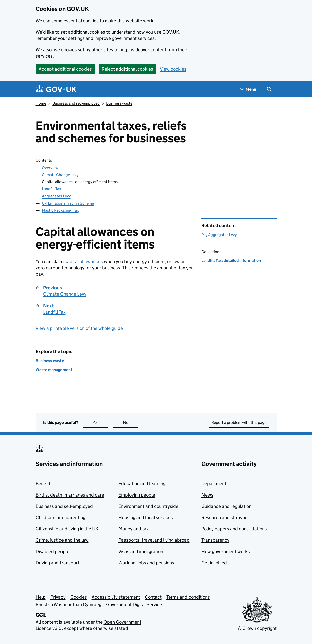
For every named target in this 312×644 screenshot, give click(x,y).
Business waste (119, 103)
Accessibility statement (116, 597)
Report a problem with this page (239, 423)
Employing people (137, 495)
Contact (153, 597)
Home (41, 103)
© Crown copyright (257, 628)
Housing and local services (146, 517)
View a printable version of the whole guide (79, 328)
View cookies (173, 69)
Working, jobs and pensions (146, 563)
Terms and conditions (188, 597)
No (131, 423)
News (207, 495)
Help (41, 597)
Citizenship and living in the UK (67, 529)
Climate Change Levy (60, 175)
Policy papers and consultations (234, 529)
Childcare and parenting (60, 517)
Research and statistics (226, 517)
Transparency (215, 540)
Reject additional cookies (127, 69)
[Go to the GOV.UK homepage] (56, 89)
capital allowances (84, 261)
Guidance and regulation (226, 506)
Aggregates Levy (56, 196)
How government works (226, 551)
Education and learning (142, 484)
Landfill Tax (51, 189)
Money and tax (134, 529)
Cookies (79, 597)
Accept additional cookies (65, 69)
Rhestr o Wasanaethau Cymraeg (69, 604)
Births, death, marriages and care (70, 495)
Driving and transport (57, 563)
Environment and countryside (148, 506)
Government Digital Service (134, 604)
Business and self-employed (76, 103)
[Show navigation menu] (248, 89)
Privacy (58, 597)
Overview (50, 168)
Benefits (44, 484)
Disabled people (52, 551)
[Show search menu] (269, 89)
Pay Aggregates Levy (219, 235)
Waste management (54, 370)
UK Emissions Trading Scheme (68, 203)
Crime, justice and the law (62, 540)
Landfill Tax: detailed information (231, 260)
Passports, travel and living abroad (154, 540)
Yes (100, 423)
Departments (215, 484)
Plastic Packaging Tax (60, 210)
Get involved (214, 563)
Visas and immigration (141, 551)
